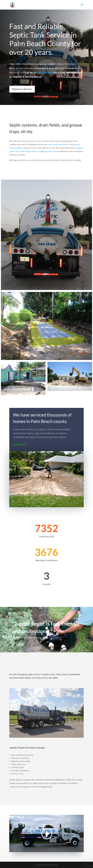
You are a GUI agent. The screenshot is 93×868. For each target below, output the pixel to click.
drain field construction (58, 144)
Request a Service (22, 89)
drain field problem (30, 151)
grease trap (50, 151)
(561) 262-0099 (45, 73)
